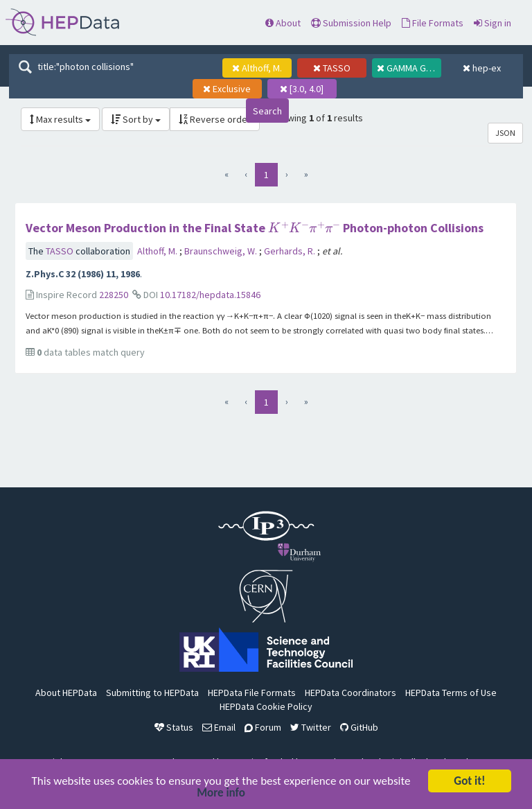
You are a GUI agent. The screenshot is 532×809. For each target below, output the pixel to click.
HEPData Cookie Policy (266, 706)
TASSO (61, 251)
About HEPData (66, 693)
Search (267, 111)
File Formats (433, 23)
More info (221, 794)
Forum (263, 727)
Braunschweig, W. (222, 251)
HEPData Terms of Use (451, 693)
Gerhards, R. (291, 251)
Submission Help (351, 23)
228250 (114, 295)
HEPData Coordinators (351, 693)
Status (174, 727)
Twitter (311, 727)
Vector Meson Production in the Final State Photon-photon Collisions (254, 228)
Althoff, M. (158, 251)
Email (219, 727)
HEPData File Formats (252, 693)
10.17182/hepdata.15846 (210, 295)
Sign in (493, 23)
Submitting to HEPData (152, 693)
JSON (505, 133)
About (283, 23)
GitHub (359, 727)
